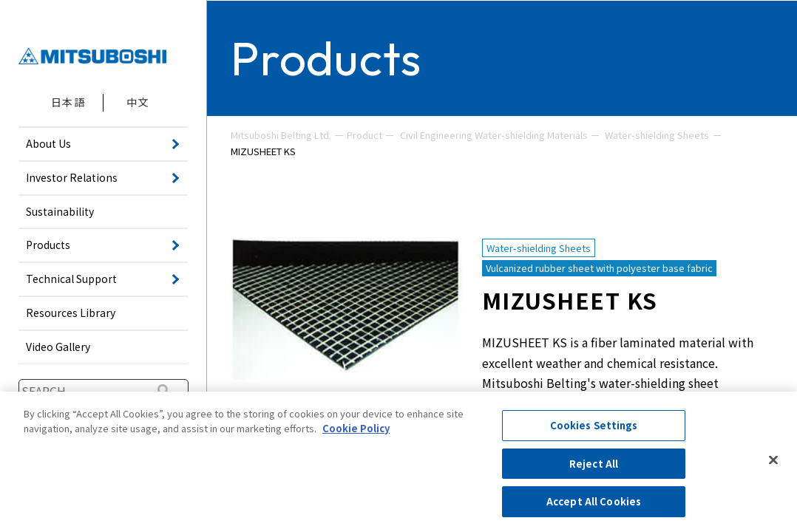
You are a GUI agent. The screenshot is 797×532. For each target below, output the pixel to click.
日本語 (68, 102)
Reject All (594, 464)
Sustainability (60, 211)
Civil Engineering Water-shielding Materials (494, 135)
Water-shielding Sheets (657, 135)
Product (364, 135)
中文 (138, 102)
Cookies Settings (594, 425)
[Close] (773, 460)
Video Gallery (58, 347)
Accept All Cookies (594, 501)
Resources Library (71, 313)
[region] (398, 462)
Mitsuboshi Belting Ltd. (281, 135)
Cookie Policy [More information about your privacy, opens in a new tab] (356, 428)
